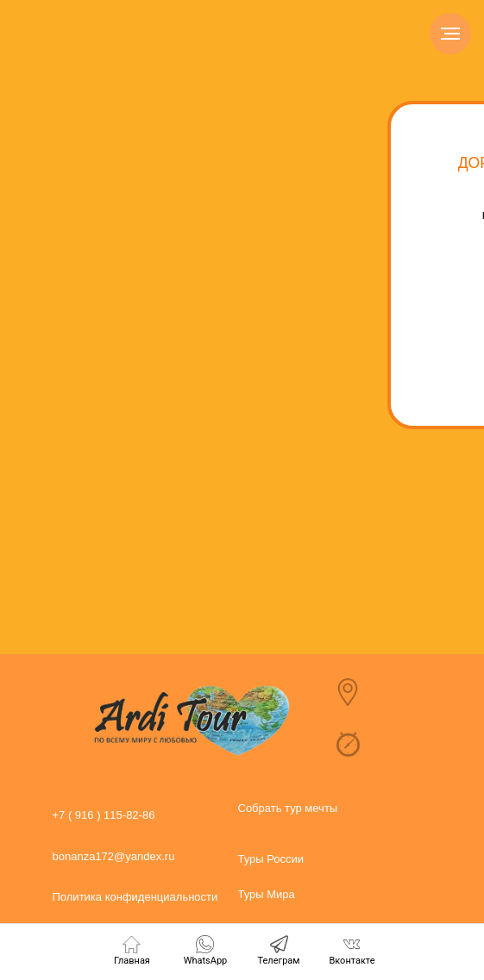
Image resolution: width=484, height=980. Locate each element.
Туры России (271, 859)
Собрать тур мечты (288, 808)
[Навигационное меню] (450, 34)
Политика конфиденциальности (135, 897)
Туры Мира (267, 894)
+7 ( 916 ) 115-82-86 (104, 815)
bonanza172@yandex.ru (114, 856)
